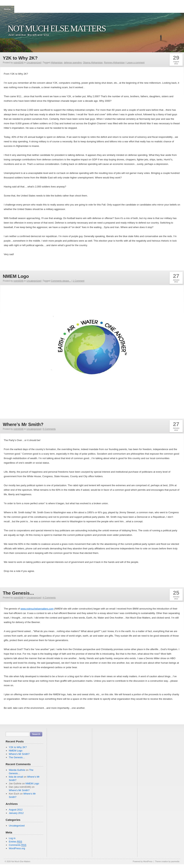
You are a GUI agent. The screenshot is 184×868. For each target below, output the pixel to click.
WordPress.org (17, 848)
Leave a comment (135, 63)
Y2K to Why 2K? (20, 58)
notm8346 (18, 63)
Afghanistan (57, 63)
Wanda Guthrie (17, 770)
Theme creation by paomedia (167, 862)
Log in (12, 838)
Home (7, 9)
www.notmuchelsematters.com (37, 609)
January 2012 (16, 813)
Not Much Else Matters (57, 28)
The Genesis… (18, 593)
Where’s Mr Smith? (23, 424)
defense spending (73, 63)
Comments (18, 845)
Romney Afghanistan (114, 63)
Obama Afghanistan (93, 63)
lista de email (16, 777)
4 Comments (49, 598)
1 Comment (78, 281)
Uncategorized (34, 63)
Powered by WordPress (143, 862)
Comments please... (61, 281)
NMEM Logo (16, 276)
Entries (15, 842)
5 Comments (49, 429)
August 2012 (16, 810)
